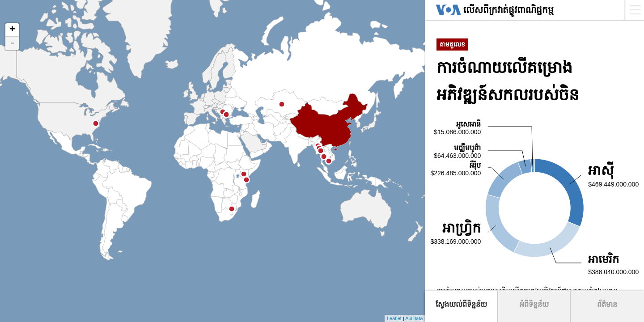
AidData (414, 318)
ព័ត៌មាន (607, 304)
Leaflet (394, 318)
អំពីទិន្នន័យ (534, 304)
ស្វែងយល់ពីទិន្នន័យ (461, 304)
